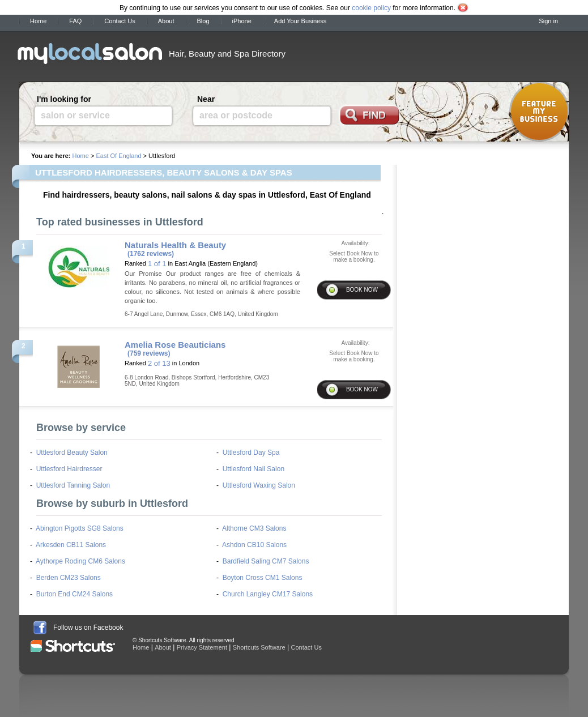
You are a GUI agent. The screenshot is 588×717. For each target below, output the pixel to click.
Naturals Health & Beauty (175, 245)
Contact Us (120, 21)
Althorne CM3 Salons (254, 528)
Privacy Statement (202, 647)
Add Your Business (300, 21)
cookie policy (371, 8)
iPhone (242, 21)
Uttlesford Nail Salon (253, 469)
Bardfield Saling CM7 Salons (266, 561)
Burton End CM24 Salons (74, 594)
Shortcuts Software (259, 647)
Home (38, 21)
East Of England (118, 156)
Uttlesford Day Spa (251, 453)
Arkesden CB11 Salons (71, 545)
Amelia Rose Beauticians (175, 345)
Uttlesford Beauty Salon (72, 453)
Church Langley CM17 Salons (268, 594)
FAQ (75, 21)
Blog (203, 21)
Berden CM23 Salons (69, 578)
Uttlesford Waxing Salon (259, 485)
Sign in (548, 21)
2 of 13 (159, 363)
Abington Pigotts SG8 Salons (80, 528)
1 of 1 (157, 264)
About (166, 21)
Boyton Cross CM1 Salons (263, 578)
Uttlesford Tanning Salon (73, 485)
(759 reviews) (149, 353)
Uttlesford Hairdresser (69, 469)
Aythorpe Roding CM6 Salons (80, 561)
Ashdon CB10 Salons (254, 545)
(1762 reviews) (151, 254)
